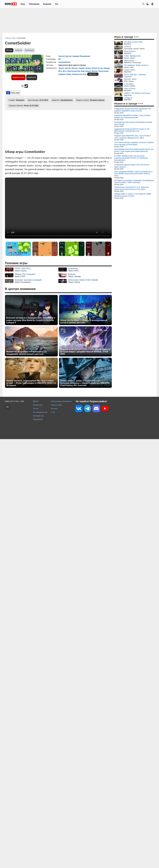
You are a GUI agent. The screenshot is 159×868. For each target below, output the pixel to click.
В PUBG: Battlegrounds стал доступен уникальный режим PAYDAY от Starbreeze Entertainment (131, 158)
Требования (29, 50)
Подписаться (18, 77)
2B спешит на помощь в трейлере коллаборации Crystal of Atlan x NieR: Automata (134, 181)
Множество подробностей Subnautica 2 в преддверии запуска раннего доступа (26, 353)
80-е (60, 71)
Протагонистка (74, 71)
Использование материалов (61, 401)
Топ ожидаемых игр (40, 412)
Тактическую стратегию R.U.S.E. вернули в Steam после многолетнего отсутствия (132, 188)
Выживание (85, 56)
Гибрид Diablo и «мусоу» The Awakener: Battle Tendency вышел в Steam (133, 195)
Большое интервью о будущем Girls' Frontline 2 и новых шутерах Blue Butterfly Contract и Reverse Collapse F (31, 320)
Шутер (68, 56)
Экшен (61, 56)
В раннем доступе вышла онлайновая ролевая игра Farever (133, 123)
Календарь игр (38, 416)
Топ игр (36, 409)
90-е (65, 71)
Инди (69, 74)
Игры (23, 4)
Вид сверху (86, 71)
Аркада (76, 56)
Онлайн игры (38, 405)
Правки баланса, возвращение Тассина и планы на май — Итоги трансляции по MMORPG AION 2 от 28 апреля (31, 383)
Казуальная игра (79, 74)
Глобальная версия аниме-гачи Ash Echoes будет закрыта (132, 166)
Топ (56, 4)
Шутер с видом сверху (81, 68)
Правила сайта (56, 405)
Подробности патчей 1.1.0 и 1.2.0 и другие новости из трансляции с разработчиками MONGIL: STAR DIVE (85, 352)
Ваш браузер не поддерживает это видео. (58, 208)
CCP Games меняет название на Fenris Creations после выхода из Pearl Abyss (134, 143)
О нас (53, 412)
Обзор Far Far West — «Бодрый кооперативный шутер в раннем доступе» (84, 321)
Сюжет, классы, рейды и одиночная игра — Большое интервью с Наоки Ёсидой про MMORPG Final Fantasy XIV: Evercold (85, 383)
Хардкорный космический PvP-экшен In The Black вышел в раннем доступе (132, 130)
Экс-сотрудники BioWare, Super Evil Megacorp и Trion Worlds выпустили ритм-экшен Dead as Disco (133, 174)
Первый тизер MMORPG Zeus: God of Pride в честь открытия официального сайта (132, 137)
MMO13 (36, 401)
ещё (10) (92, 74)
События (19, 50)
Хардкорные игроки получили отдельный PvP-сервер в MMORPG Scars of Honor (133, 110)
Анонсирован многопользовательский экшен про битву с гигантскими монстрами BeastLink (134, 150)
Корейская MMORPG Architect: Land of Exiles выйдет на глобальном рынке (132, 116)
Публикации (34, 4)
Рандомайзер (38, 419)
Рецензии (47, 4)
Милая (94, 71)
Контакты (54, 409)
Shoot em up (97, 68)
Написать (32, 77)
